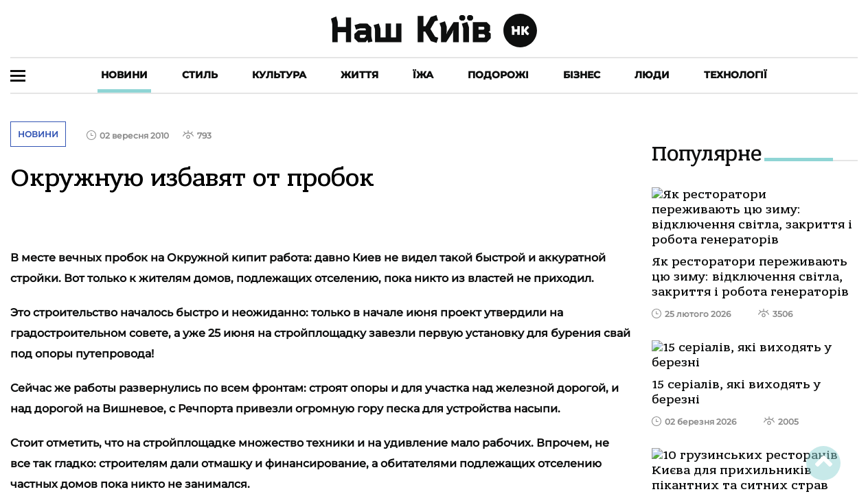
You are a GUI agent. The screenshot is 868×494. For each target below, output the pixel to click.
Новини (124, 75)
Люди (652, 75)
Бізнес (582, 75)
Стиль (200, 75)
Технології (735, 75)
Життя (359, 75)
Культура (279, 75)
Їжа (423, 75)
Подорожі (498, 75)
